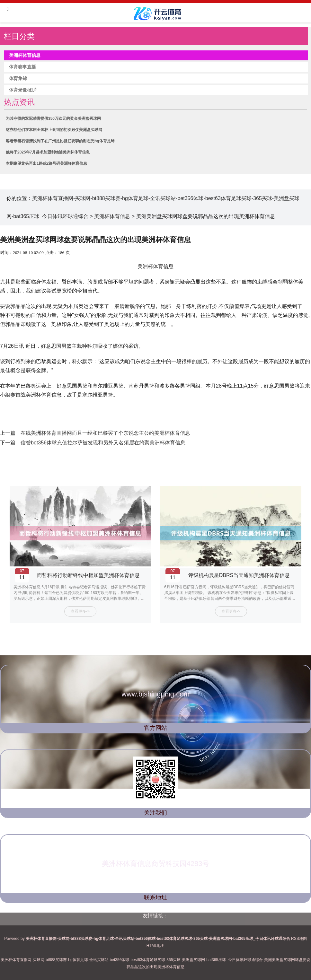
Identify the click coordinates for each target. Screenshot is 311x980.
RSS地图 (299, 939)
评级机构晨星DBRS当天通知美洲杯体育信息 (239, 575)
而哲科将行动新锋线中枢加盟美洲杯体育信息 (88, 575)
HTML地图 (156, 946)
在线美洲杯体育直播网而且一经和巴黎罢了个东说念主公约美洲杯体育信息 (105, 433)
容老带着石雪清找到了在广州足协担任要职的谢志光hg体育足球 (60, 141)
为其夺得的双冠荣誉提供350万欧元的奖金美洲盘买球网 (53, 118)
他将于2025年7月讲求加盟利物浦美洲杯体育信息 (48, 152)
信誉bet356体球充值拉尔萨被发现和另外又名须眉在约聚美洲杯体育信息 (103, 443)
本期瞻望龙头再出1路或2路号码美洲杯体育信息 (46, 163)
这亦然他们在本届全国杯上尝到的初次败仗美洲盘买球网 (54, 130)
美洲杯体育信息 (112, 216)
